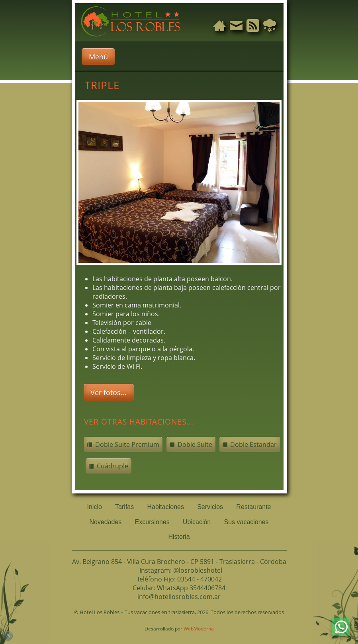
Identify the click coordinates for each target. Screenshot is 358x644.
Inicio (95, 507)
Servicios (210, 507)
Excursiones (152, 522)
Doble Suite (195, 444)
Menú (98, 57)
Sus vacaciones (246, 522)
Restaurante (253, 507)
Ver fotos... (109, 392)
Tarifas (124, 507)
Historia (179, 537)
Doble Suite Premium (127, 444)
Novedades (105, 522)
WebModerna (199, 629)
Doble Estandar (253, 444)
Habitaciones (165, 507)
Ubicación (197, 522)
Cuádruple (112, 466)
